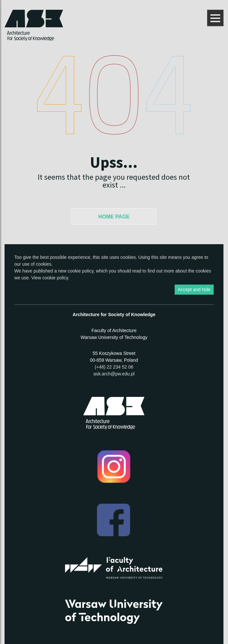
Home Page (114, 217)
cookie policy (80, 271)
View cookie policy (50, 278)
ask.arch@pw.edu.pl (114, 374)
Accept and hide (194, 289)
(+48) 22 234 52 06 (114, 367)
